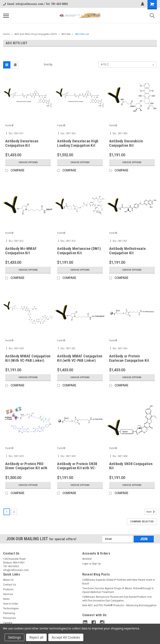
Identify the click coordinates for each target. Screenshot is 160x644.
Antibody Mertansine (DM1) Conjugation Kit (79, 251)
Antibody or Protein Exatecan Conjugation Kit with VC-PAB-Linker (129, 360)
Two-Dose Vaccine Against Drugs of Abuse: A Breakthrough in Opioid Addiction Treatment (118, 590)
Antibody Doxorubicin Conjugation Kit (126, 143)
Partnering (9, 613)
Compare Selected (142, 522)
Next (151, 512)
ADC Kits (66, 34)
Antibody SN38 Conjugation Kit (131, 466)
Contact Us (10, 585)
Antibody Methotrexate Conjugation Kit (127, 251)
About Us (8, 580)
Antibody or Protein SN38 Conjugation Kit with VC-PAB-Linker (77, 468)
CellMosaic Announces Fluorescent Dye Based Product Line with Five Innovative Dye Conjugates (117, 599)
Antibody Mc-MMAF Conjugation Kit (21, 251)
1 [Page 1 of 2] (7, 512)
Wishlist (87, 559)
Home (7, 34)
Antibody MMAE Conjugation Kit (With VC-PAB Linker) (28, 358)
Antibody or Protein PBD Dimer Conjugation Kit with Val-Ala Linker (26, 468)
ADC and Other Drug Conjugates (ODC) (36, 34)
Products (8, 589)
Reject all (36, 637)
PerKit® (9, 126)
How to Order (11, 604)
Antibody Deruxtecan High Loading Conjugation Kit (78, 143)
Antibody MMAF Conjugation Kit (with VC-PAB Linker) (80, 358)
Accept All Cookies (66, 637)
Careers (8, 623)
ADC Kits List (82, 34)
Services (8, 594)
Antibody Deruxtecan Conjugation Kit (22, 143)
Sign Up (96, 564)
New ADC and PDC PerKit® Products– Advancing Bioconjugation (119, 605)
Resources (9, 618)
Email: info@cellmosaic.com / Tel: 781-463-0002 (35, 4)
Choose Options (28, 162)
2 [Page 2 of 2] (14, 512)
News (6, 599)
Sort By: (48, 64)
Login (85, 564)
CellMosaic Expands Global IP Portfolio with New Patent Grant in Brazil (119, 582)
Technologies (11, 609)
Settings (14, 637)
